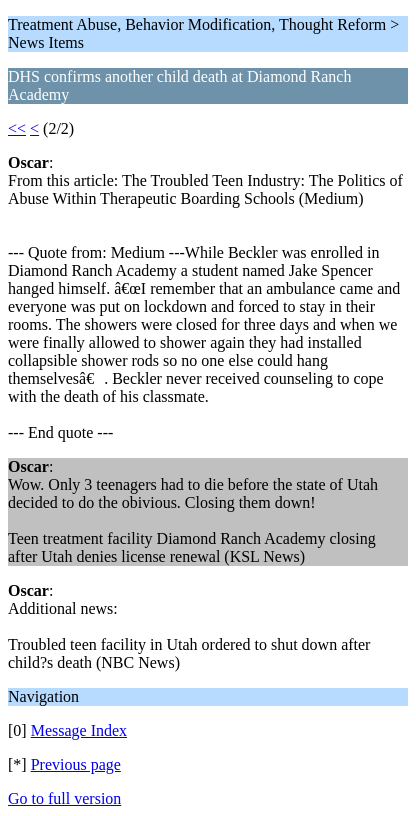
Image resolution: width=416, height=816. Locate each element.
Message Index (79, 730)
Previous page (76, 764)
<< (17, 128)
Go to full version (64, 798)
